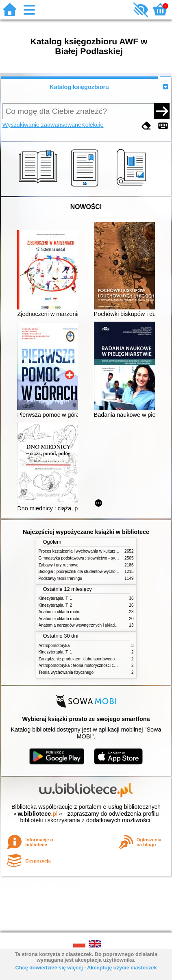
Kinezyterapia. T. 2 (56, 605)
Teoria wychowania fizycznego (66, 672)
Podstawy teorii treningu (61, 578)
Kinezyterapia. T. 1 (56, 598)
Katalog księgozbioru (79, 87)
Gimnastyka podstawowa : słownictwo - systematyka (86, 558)
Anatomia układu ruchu (60, 612)
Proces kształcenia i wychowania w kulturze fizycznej (87, 551)
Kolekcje (92, 125)
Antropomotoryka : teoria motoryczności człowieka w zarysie (93, 665)
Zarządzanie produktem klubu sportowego (77, 659)
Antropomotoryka (54, 646)
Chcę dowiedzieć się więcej (49, 968)
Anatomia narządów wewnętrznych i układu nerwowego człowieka (98, 625)
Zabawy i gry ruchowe (59, 565)
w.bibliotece (38, 814)
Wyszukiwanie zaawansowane (42, 125)
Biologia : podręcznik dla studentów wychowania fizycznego (93, 572)
